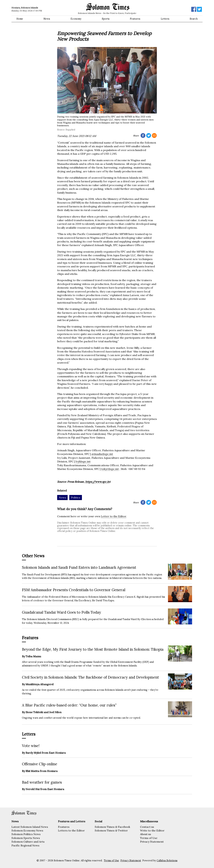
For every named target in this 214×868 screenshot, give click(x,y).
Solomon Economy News (27, 830)
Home (20, 19)
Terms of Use (149, 838)
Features (135, 19)
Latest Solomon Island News (30, 827)
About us (146, 834)
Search (194, 19)
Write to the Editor (152, 830)
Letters (165, 19)
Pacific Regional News (25, 845)
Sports (106, 19)
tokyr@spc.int (110, 469)
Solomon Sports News (26, 838)
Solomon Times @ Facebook (112, 827)
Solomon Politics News (26, 834)
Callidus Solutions (167, 861)
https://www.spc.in (97, 482)
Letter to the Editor (113, 516)
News (47, 19)
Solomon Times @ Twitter (111, 830)
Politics (76, 497)
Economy (76, 19)
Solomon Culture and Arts (28, 842)
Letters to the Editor (71, 830)
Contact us (147, 827)
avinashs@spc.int (102, 454)
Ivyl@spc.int (83, 461)
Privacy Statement (152, 842)
